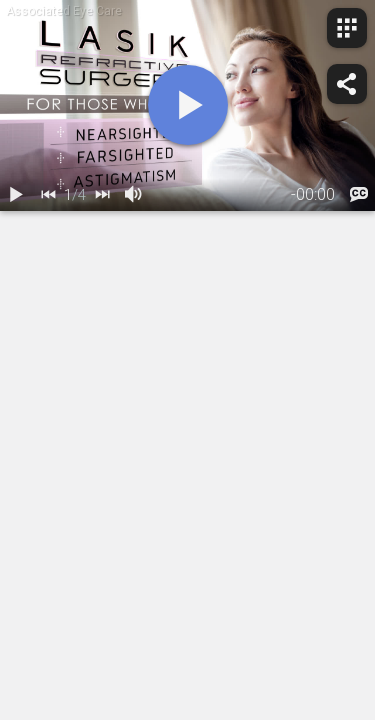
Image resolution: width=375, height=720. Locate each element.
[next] (102, 195)
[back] (48, 195)
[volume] (134, 195)
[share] (347, 84)
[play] (188, 105)
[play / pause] (16, 195)
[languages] (359, 195)
